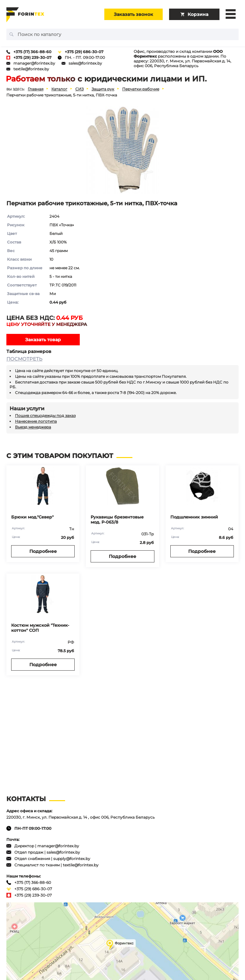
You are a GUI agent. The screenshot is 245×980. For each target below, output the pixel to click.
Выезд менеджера (33, 427)
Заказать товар (43, 340)
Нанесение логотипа (36, 421)
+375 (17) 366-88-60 (32, 52)
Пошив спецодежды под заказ (45, 416)
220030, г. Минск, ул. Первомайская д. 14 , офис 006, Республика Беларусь (81, 817)
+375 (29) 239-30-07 (32, 57)
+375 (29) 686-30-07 (84, 52)
